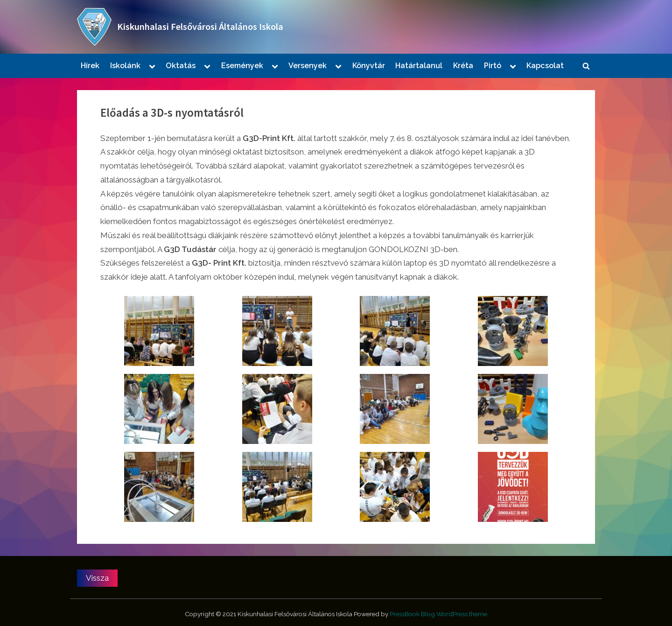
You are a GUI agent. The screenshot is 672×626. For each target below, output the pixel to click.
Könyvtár (369, 66)
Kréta (463, 66)
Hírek (90, 66)
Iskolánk (125, 66)
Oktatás (181, 66)
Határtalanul (419, 66)
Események (242, 66)
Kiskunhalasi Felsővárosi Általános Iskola (200, 27)
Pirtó (493, 66)
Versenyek (308, 66)
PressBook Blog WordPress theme (438, 614)
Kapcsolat (545, 66)
